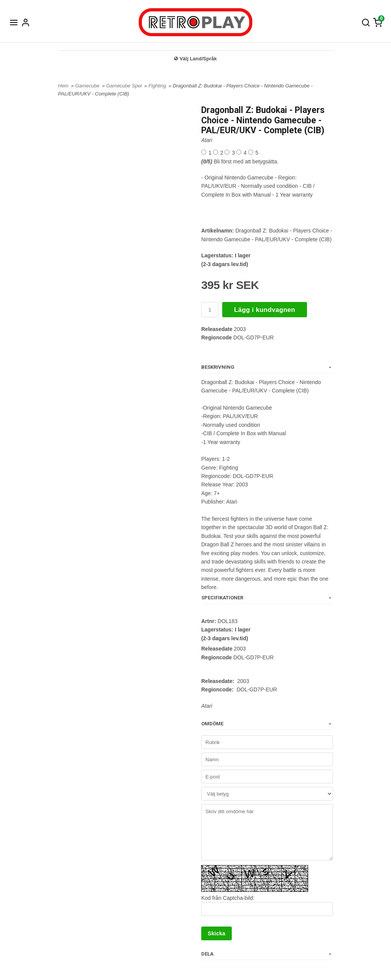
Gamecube (88, 86)
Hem (63, 86)
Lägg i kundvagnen (265, 310)
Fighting (158, 86)
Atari (207, 140)
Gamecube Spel (125, 86)
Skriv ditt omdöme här (267, 832)
